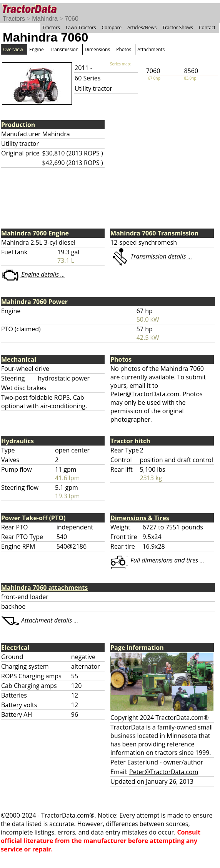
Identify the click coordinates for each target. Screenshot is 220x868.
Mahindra (45, 19)
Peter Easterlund (134, 762)
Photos (124, 49)
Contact (207, 28)
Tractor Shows (178, 28)
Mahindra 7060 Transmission (154, 233)
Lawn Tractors (81, 28)
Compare (112, 28)
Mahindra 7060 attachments (44, 588)
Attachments (151, 49)
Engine (37, 49)
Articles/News (142, 28)
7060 (72, 19)
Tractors (14, 19)
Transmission (64, 49)
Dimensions (97, 49)
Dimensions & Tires (140, 518)
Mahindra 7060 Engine (35, 233)
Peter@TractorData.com (145, 394)
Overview (13, 49)
